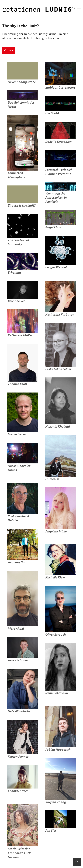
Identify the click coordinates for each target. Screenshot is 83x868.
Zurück (9, 50)
